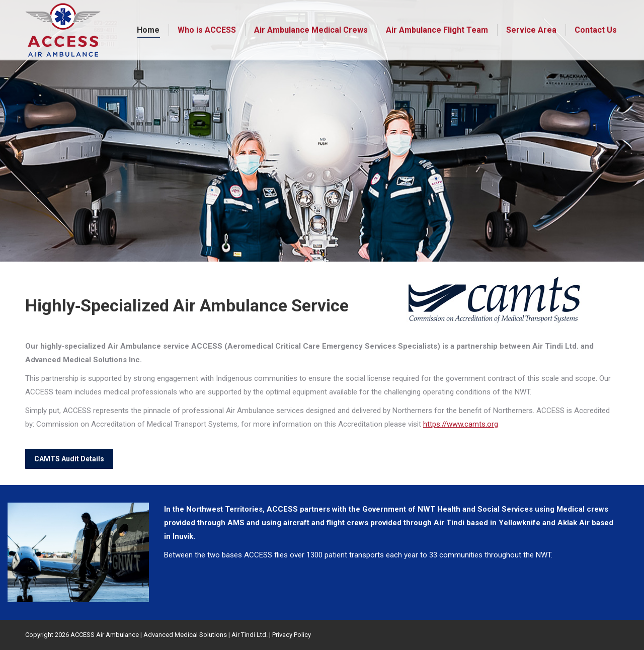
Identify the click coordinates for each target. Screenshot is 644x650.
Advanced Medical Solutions (185, 635)
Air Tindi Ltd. (250, 635)
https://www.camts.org (461, 424)
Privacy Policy (292, 635)
